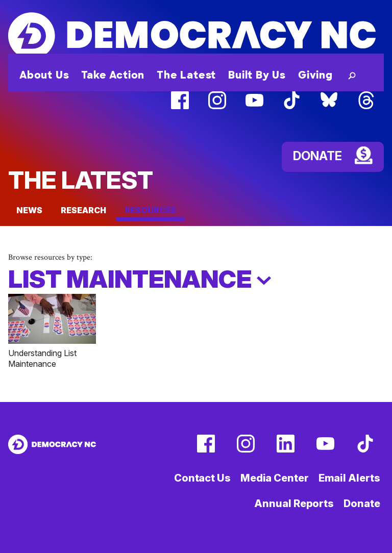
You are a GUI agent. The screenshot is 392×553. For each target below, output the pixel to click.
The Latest (186, 75)
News (29, 210)
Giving (315, 75)
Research (83, 210)
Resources (150, 210)
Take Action (113, 75)
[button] (350, 75)
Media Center (275, 478)
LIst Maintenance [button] (140, 279)
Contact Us (202, 478)
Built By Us (257, 75)
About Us (44, 75)
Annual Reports (294, 504)
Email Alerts (349, 478)
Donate (362, 504)
